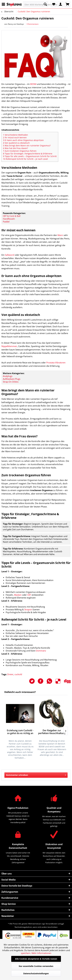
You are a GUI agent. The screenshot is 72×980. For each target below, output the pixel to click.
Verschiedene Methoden (15, 135)
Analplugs (8, 376)
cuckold (18, 674)
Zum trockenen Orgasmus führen (20, 151)
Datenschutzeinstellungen (36, 973)
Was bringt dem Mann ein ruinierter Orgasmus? (27, 146)
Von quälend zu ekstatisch (16, 143)
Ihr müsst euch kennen (15, 137)
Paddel (6, 222)
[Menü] (4, 4)
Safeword (10, 255)
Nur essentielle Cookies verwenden (36, 966)
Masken (18, 595)
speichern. (26, 953)
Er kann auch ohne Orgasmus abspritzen (23, 140)
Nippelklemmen (9, 346)
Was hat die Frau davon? (15, 148)
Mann (60, 235)
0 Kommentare (33, 24)
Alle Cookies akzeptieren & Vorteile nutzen (36, 959)
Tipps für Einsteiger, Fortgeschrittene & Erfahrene (28, 154)
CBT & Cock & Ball (12, 216)
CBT (29, 595)
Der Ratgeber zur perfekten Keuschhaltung (52, 732)
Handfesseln (9, 219)
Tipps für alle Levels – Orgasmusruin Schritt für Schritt (30, 156)
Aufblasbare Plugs (12, 379)
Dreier (10, 674)
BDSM (33, 84)
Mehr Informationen (41, 953)
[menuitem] (4, 4)
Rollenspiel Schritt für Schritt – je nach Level (25, 159)
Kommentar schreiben (36, 775)
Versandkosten (51, 924)
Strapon (28, 609)
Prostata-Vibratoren (56, 363)
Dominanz (41, 651)
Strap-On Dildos (11, 382)
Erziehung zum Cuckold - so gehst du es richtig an (20, 732)
